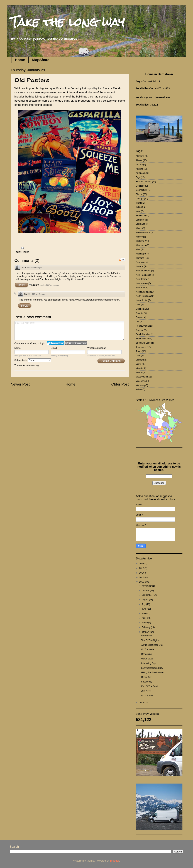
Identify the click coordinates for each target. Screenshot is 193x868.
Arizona (140, 169)
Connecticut (142, 190)
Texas (139, 351)
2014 (142, 703)
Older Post (120, 384)
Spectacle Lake (143, 343)
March (145, 623)
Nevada (140, 266)
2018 (142, 568)
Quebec (140, 330)
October (146, 591)
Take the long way (68, 22)
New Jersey (142, 279)
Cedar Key (146, 677)
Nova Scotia (142, 300)
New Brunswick (143, 271)
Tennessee (141, 347)
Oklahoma (141, 309)
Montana (140, 258)
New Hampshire (144, 275)
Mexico (139, 237)
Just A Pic (146, 691)
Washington (142, 372)
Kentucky (140, 216)
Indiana (139, 207)
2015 (142, 582)
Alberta (139, 165)
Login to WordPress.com (76, 343)
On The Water (148, 649)
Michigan (140, 241)
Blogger (115, 861)
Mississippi (141, 254)
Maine (139, 228)
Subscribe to (33, 360)
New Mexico (142, 283)
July (144, 604)
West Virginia (142, 377)
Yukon (139, 389)
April (144, 618)
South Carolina (143, 334)
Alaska (139, 160)
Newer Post (20, 384)
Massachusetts (143, 232)
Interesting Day (148, 663)
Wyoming (140, 385)
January (146, 632)
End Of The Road (149, 686)
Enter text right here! (69, 331)
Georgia (140, 199)
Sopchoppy (146, 682)
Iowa (138, 211)
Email (54, 348)
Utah (138, 356)
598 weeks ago (35, 267)
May (144, 614)
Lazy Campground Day (152, 668)
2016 (142, 577)
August (145, 600)
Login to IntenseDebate (55, 343)
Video (139, 364)
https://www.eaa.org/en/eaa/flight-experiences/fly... (95, 300)
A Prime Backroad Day (152, 645)
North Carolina (143, 296)
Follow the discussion (122, 260)
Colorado (140, 186)
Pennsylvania (142, 326)
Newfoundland (143, 292)
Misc (138, 249)
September (147, 595)
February (146, 627)
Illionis (139, 203)
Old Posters (147, 636)
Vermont (140, 360)
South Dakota (142, 339)
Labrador (140, 220)
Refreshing (146, 654)
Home (20, 60)
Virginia (140, 368)
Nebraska (141, 262)
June (144, 609)
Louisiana (141, 224)
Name (18, 348)
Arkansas (140, 173)
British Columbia (144, 182)
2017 (142, 573)
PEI (138, 322)
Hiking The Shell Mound (152, 672)
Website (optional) (97, 348)
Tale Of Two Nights (150, 640)
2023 (142, 564)
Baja (138, 177)
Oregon (140, 317)
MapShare (41, 60)
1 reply (35, 285)
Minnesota (141, 245)
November (147, 586)
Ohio (138, 305)
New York (141, 288)
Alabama (140, 156)
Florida (25, 252)
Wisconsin (141, 381)
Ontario (139, 313)
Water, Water (147, 659)
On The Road (148, 696)
